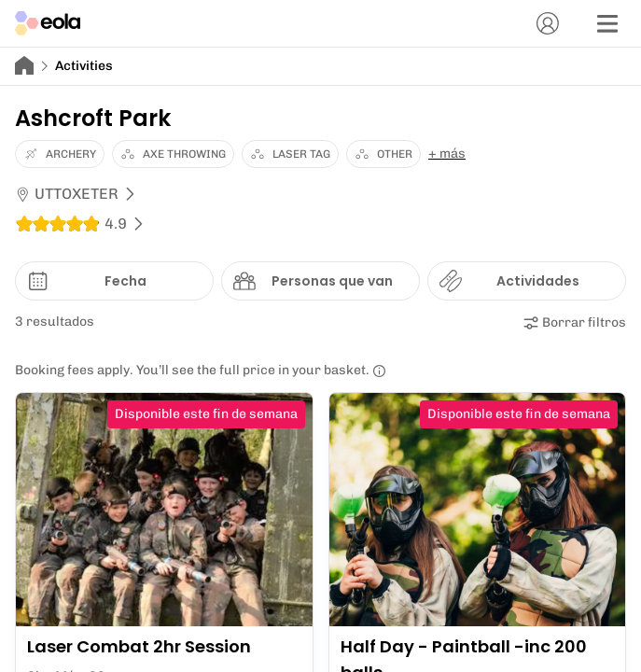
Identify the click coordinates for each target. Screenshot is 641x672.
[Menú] (607, 23)
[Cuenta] (548, 23)
